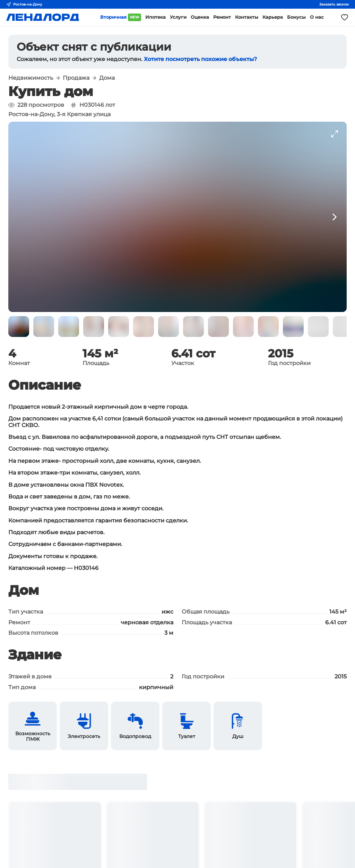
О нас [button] (317, 17)
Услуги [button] (178, 17)
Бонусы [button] (296, 17)
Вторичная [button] (121, 17)
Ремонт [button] (222, 17)
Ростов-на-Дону (24, 5)
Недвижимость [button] (31, 78)
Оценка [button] (200, 17)
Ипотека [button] (155, 17)
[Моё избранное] (345, 17)
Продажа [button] (76, 78)
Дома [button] (107, 78)
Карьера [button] (273, 17)
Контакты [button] (247, 17)
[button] (19, 327)
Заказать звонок (334, 4)
